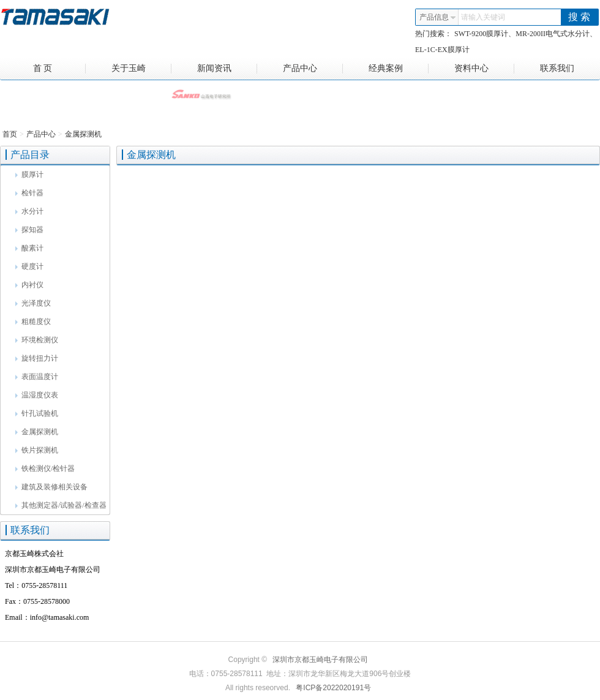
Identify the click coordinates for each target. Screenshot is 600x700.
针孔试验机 (37, 413)
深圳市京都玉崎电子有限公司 (320, 660)
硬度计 (29, 266)
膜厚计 (29, 175)
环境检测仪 (37, 340)
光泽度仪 (33, 303)
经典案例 (399, 69)
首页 (10, 134)
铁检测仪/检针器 (45, 469)
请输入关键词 (483, 17)
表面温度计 (37, 377)
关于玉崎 (142, 69)
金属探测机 (83, 134)
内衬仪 (29, 285)
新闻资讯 (227, 69)
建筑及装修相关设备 (51, 487)
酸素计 (29, 248)
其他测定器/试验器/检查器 (61, 505)
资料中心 (485, 69)
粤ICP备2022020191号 (333, 688)
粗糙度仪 (33, 322)
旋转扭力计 (37, 358)
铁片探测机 (37, 450)
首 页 (59, 69)
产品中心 (313, 69)
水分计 (29, 211)
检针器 (29, 193)
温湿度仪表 (37, 395)
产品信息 (438, 17)
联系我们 (557, 68)
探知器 (29, 230)
